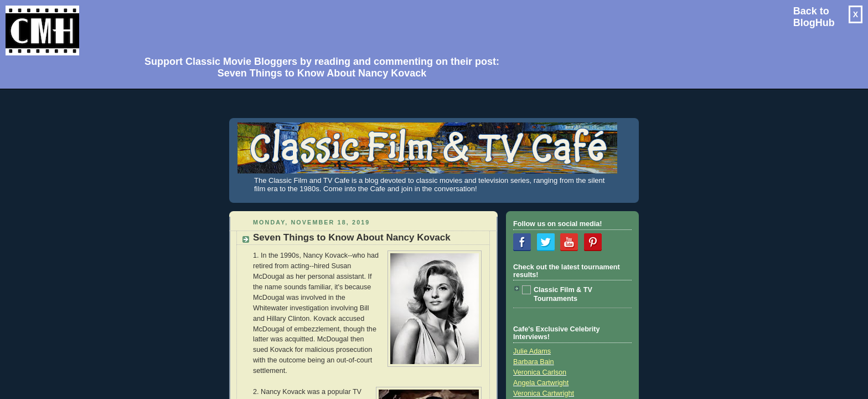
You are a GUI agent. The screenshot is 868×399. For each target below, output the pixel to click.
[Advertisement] (318, 25)
